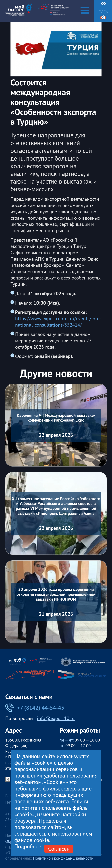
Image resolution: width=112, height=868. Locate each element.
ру (101, 12)
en (106, 12)
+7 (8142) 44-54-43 (35, 708)
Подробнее (28, 847)
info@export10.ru (56, 718)
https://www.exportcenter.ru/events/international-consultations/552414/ (58, 322)
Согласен (59, 849)
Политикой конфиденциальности (63, 858)
